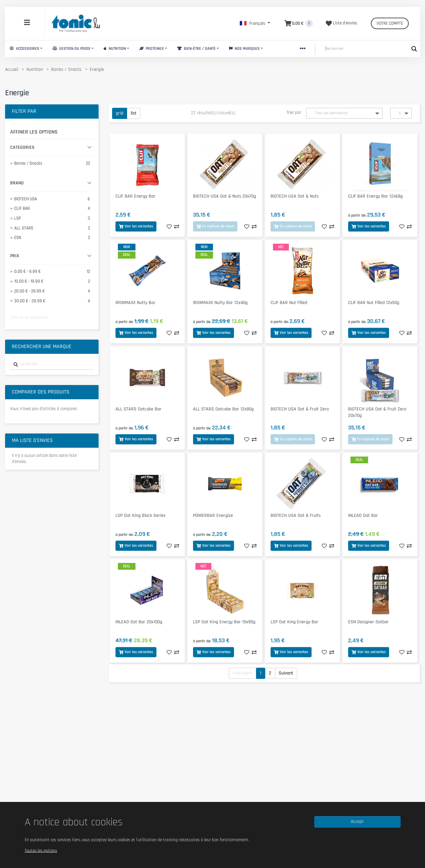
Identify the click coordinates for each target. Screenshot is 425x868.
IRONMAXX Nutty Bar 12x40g (220, 303)
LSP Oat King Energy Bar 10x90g (224, 622)
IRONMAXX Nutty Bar (135, 303)
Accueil (12, 69)
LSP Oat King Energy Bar (294, 622)
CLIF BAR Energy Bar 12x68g (375, 196)
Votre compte (390, 23)
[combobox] (52, 365)
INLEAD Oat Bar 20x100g (139, 622)
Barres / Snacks (66, 69)
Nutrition (115, 49)
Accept (357, 822)
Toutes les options (41, 850)
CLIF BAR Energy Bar (135, 196)
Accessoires (25, 49)
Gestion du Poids (71, 49)
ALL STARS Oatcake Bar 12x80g (223, 409)
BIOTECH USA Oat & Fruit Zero (300, 409)
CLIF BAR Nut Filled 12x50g (374, 303)
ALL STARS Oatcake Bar (139, 409)
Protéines (152, 49)
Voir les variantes (136, 226)
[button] (255, 23)
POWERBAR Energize (213, 516)
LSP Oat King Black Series (141, 516)
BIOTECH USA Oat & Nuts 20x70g (225, 196)
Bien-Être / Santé (196, 49)
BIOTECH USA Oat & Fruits (296, 516)
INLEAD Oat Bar (363, 516)
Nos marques (245, 49)
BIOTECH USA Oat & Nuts (295, 196)
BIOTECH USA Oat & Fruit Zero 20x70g (377, 412)
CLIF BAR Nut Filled (289, 303)
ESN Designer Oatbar (368, 622)
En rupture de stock (215, 226)
